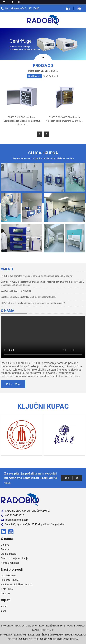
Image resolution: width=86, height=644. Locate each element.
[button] (39, 134)
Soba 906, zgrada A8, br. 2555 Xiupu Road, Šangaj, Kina (33, 524)
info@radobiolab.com (15, 520)
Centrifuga (71, 639)
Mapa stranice (66, 626)
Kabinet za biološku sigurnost (17, 584)
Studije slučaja (9, 554)
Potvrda (5, 549)
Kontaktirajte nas (10, 563)
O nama (5, 545)
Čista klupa (7, 589)
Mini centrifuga (33, 639)
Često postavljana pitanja (15, 558)
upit (71, 478)
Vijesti (4, 606)
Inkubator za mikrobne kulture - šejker (25, 635)
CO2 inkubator (9, 575)
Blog (3, 611)
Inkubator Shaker (10, 580)
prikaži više (13, 384)
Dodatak (5, 594)
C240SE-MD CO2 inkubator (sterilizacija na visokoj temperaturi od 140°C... (22, 121)
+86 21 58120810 (12, 515)
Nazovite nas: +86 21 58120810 (22, 8)
